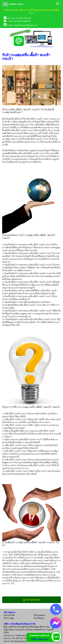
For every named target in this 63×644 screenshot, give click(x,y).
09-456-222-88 (24, 18)
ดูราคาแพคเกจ (32, 600)
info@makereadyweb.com (26, 25)
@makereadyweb (22, 21)
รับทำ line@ (9, 618)
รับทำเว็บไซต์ (9, 615)
